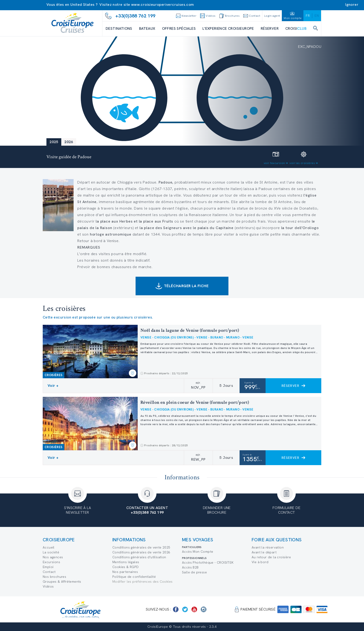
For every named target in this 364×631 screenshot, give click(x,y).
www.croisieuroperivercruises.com (163, 5)
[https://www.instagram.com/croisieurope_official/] (204, 609)
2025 (54, 142)
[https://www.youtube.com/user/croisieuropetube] (194, 609)
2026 (69, 142)
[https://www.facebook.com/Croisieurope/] (176, 609)
